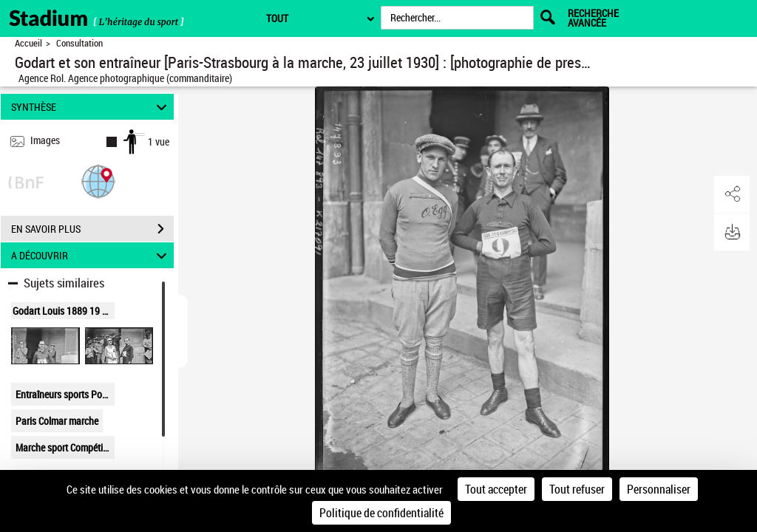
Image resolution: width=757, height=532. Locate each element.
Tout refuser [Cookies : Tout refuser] (577, 489)
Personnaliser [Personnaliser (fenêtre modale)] (659, 489)
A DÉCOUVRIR (91, 255)
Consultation (79, 43)
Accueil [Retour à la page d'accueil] (28, 43)
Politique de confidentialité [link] (381, 513)
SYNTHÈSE (91, 107)
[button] (98, 181)
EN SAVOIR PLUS (92, 229)
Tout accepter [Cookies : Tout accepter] (496, 489)
